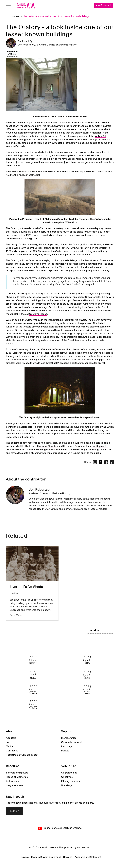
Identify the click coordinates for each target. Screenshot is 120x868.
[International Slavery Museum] (33, 675)
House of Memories (17, 777)
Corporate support (71, 742)
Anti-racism (12, 781)
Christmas (67, 777)
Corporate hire (69, 773)
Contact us (12, 751)
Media (9, 747)
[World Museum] (87, 660)
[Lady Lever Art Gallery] (33, 705)
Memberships (69, 738)
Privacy (25, 857)
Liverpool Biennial (47, 446)
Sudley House (51, 255)
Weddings (67, 785)
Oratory (108, 172)
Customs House (38, 314)
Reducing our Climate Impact (22, 755)
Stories (15, 16)
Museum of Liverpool (49, 140)
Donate (65, 751)
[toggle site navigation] (8, 6)
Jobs (9, 742)
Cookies (68, 857)
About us (11, 738)
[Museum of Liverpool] (33, 660)
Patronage (67, 747)
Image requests (15, 785)
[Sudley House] (87, 690)
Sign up (15, 811)
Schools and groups (17, 773)
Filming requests (70, 781)
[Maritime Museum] (87, 675)
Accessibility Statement (88, 857)
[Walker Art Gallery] (33, 690)
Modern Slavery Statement (46, 857)
